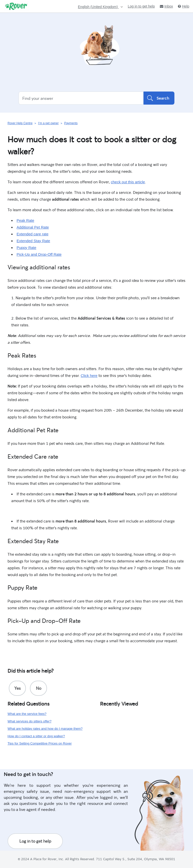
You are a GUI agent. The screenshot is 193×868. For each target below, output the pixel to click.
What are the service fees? (27, 714)
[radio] (17, 688)
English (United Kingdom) (98, 7)
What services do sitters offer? (30, 721)
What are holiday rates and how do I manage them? (45, 729)
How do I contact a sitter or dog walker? (36, 736)
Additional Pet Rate (33, 227)
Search (159, 98)
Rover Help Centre (20, 123)
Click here (89, 376)
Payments (71, 123)
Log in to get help (141, 6)
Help (184, 6)
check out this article (128, 182)
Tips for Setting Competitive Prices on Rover (40, 743)
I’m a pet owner (48, 123)
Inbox (166, 6)
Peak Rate (25, 220)
